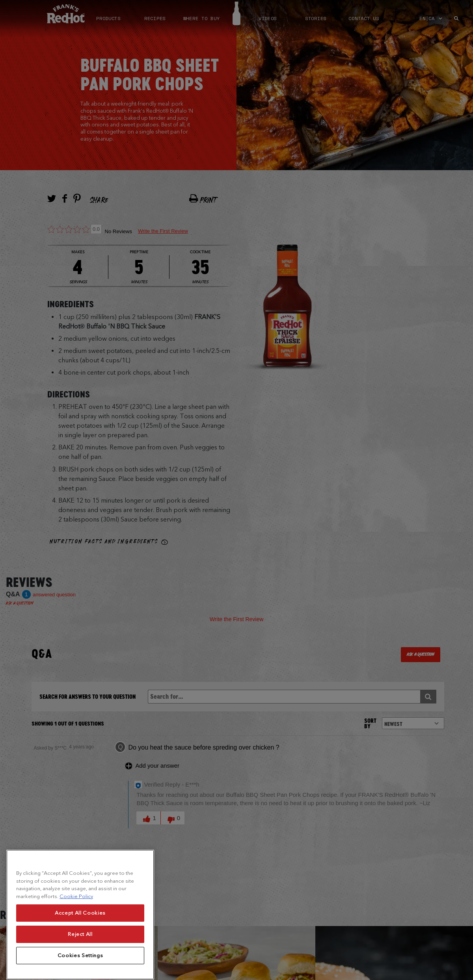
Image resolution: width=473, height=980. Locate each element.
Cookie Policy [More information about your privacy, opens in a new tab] (76, 913)
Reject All (80, 951)
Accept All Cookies (80, 929)
